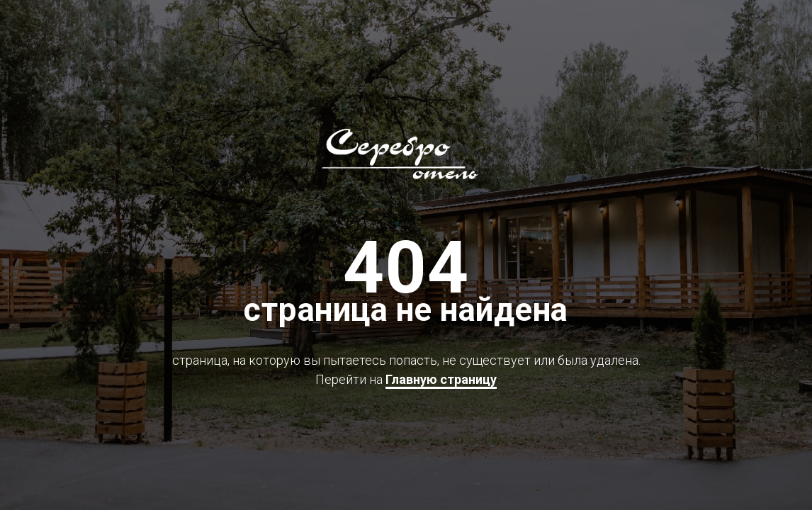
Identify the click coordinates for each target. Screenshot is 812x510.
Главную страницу (441, 379)
